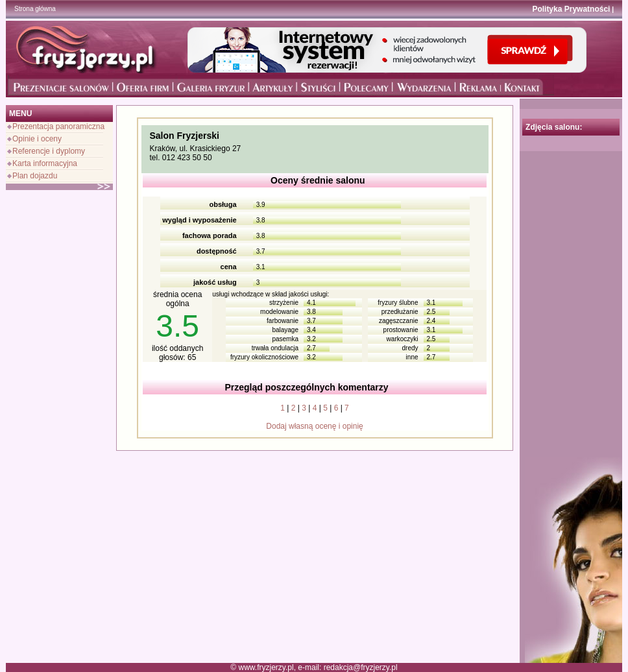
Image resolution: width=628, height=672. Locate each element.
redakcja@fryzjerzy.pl (361, 667)
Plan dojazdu (35, 176)
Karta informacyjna (45, 163)
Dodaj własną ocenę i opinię (314, 426)
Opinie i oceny (37, 139)
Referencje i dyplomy (49, 151)
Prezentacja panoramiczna (58, 126)
